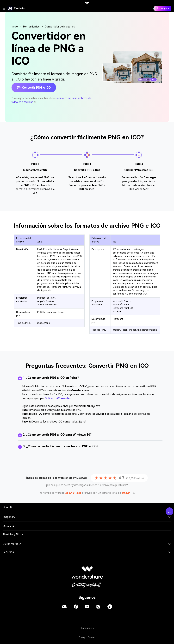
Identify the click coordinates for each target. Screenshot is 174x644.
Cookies (92, 637)
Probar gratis (163, 8)
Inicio (15, 27)
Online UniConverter (58, 398)
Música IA (8, 526)
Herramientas (31, 27)
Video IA (8, 507)
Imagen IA (9, 517)
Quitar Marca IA (12, 544)
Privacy (82, 637)
